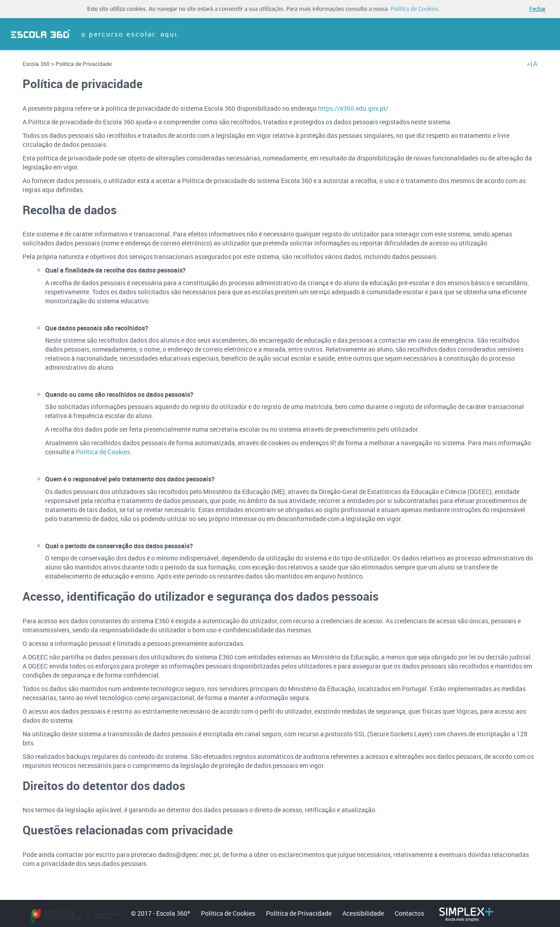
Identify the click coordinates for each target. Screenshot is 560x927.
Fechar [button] (537, 9)
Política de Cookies (103, 452)
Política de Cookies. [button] (415, 9)
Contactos (409, 913)
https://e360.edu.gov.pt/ (354, 108)
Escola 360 (37, 64)
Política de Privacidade (84, 64)
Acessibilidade (363, 913)
